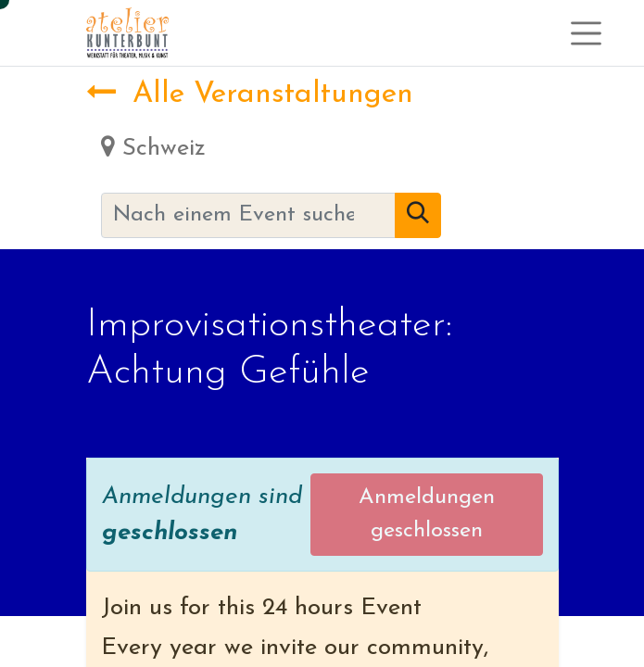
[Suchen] (418, 216)
